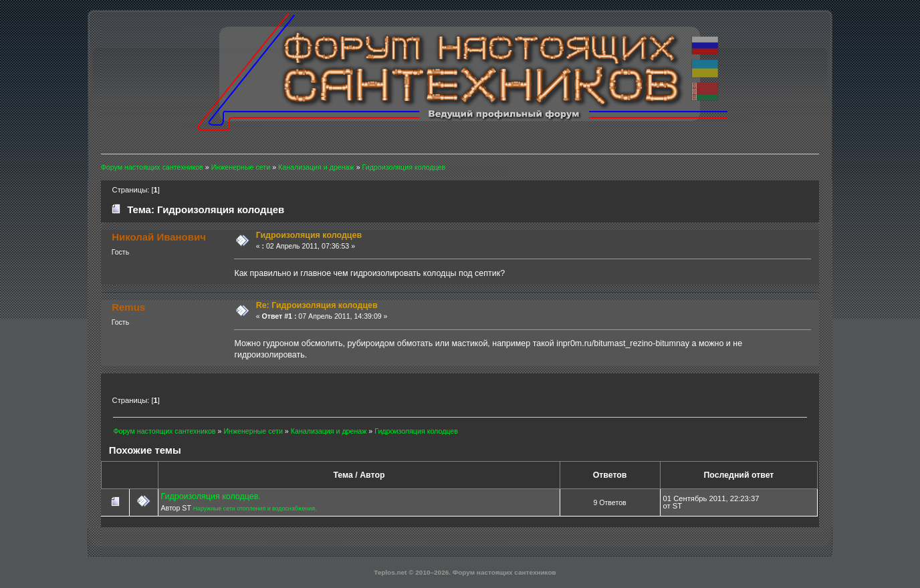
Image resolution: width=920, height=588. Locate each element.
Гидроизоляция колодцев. (210, 496)
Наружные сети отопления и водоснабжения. (255, 508)
